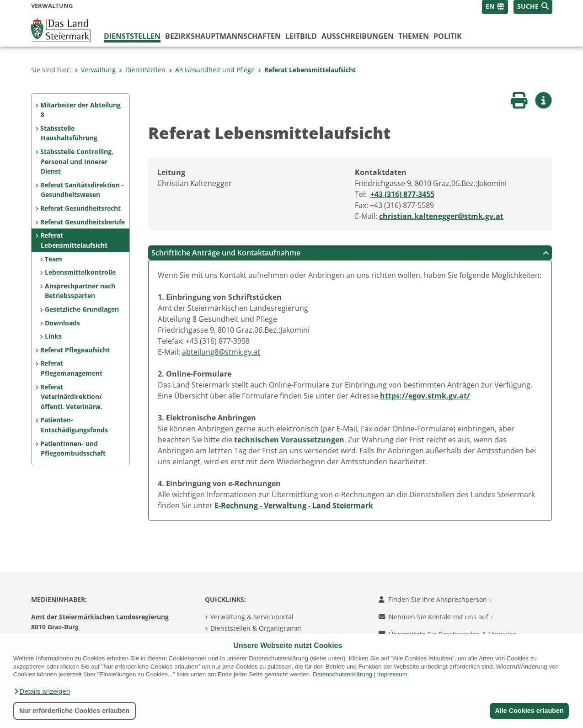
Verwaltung (95, 70)
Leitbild (301, 36)
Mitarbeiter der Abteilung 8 (80, 110)
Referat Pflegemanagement (71, 368)
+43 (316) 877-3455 (402, 194)
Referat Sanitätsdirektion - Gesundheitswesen (82, 190)
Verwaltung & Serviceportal (252, 617)
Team (53, 259)
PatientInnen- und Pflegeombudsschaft (73, 449)
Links (53, 336)
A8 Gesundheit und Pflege (212, 70)
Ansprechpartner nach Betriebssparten (80, 291)
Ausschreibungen (358, 36)
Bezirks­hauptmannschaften (223, 36)
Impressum (392, 674)
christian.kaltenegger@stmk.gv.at (441, 216)
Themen (414, 36)
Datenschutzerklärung (342, 674)
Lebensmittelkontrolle (80, 272)
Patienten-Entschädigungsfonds (74, 425)
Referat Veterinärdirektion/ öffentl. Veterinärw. (71, 397)
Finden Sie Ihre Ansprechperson (435, 599)
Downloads (62, 323)
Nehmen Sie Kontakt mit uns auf (436, 617)
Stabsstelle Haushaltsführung (69, 133)
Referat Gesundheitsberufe (83, 222)
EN (490, 6)
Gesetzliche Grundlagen (82, 309)
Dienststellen (132, 36)
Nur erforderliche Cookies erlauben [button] (74, 711)
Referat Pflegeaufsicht (75, 350)
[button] (42, 691)
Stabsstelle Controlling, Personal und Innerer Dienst (77, 161)
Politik (448, 36)
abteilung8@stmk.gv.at (221, 352)
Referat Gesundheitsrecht (80, 208)
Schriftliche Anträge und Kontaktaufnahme (350, 253)
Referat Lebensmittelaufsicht (307, 70)
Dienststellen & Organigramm (256, 628)
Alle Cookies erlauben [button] (529, 711)
